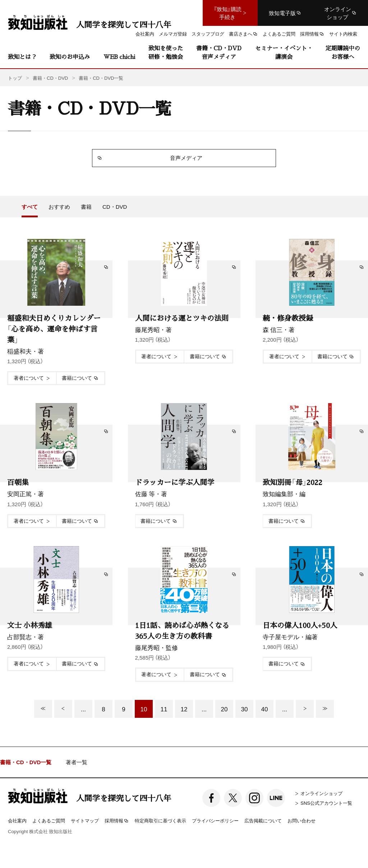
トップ (15, 78)
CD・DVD (115, 207)
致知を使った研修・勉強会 (166, 52)
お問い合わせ (302, 820)
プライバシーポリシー (215, 820)
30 (245, 709)
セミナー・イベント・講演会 (284, 52)
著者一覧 (77, 762)
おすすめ (59, 207)
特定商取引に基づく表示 (160, 820)
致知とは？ (22, 57)
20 (224, 709)
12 (184, 709)
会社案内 (17, 820)
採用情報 (117, 821)
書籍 (86, 207)
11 (164, 709)
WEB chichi (119, 57)
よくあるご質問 (49, 820)
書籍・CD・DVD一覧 (26, 762)
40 (265, 709)
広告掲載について (263, 820)
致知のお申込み (70, 57)
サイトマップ (85, 820)
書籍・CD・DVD (50, 78)
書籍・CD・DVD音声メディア (219, 52)
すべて (30, 207)
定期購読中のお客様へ (343, 52)
